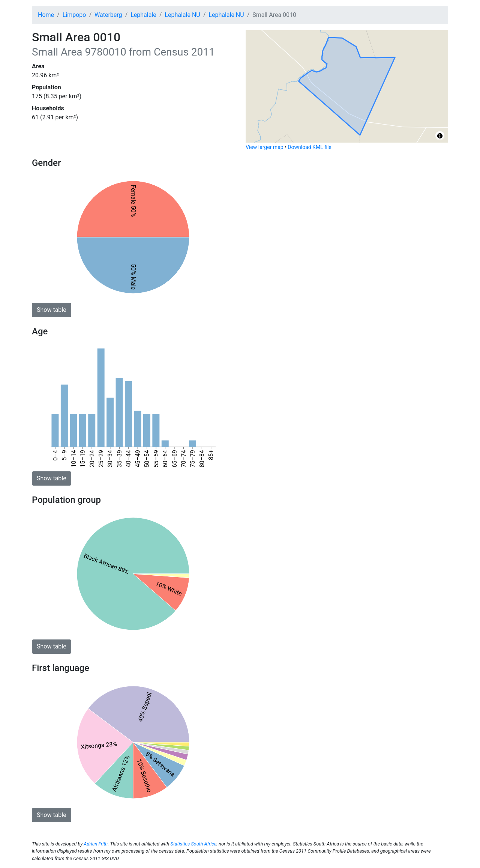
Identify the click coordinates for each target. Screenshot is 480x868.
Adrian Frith (96, 844)
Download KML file (309, 147)
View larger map (265, 147)
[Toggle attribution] (440, 136)
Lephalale (143, 15)
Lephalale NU (182, 15)
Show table (52, 310)
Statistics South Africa (193, 844)
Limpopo (74, 15)
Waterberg (108, 15)
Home (46, 15)
